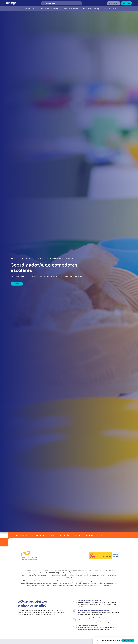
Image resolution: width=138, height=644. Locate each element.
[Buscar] (62, 3)
